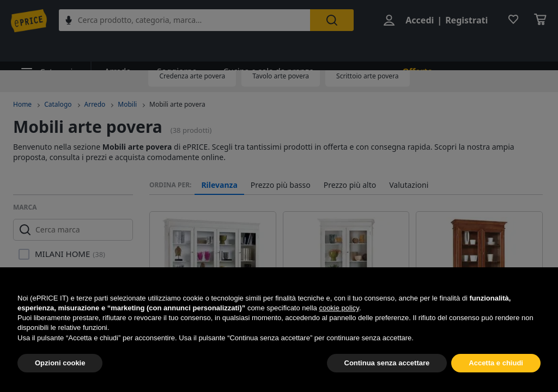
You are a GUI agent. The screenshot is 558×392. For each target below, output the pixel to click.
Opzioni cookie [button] (60, 363)
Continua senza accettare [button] (387, 363)
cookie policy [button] (339, 308)
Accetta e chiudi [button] (496, 363)
